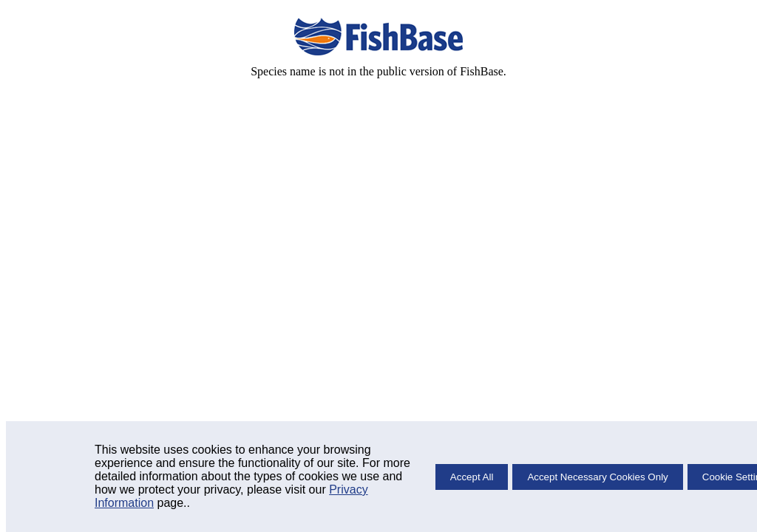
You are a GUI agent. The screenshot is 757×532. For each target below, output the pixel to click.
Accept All (472, 477)
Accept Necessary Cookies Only (597, 477)
